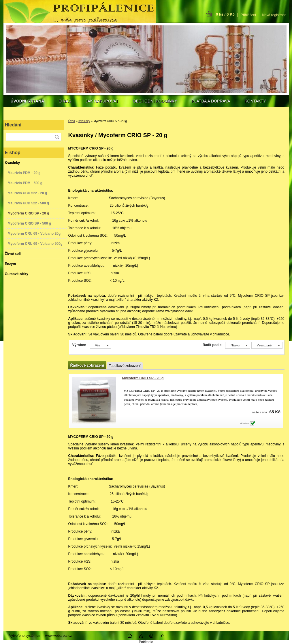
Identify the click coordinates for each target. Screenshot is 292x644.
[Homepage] (28, 101)
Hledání (13, 125)
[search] (57, 137)
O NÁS (65, 101)
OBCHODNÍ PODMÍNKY (155, 101)
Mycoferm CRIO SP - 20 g (143, 378)
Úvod (72, 121)
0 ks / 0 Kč (225, 14)
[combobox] (238, 345)
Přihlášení (248, 15)
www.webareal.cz (58, 636)
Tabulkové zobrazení (125, 366)
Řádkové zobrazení (87, 365)
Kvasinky (84, 121)
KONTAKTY (255, 101)
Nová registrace (274, 15)
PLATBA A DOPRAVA (211, 101)
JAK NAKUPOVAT (102, 101)
